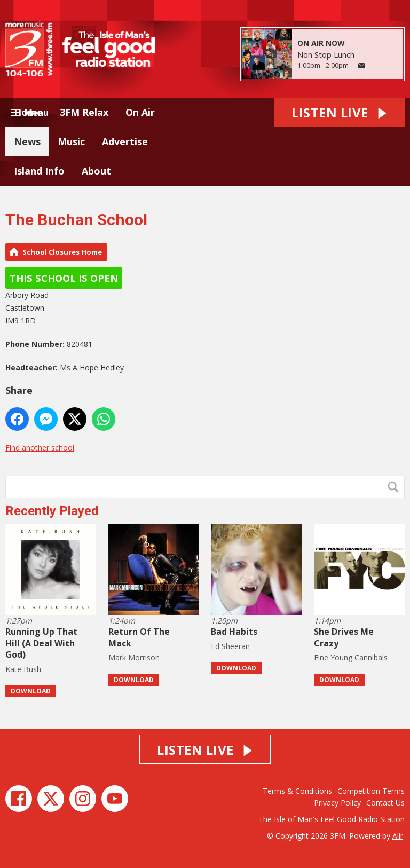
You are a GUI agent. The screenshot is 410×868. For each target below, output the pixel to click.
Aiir (398, 836)
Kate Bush (23, 669)
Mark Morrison (134, 657)
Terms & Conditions (297, 791)
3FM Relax (84, 112)
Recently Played (52, 511)
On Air (140, 112)
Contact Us (385, 803)
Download (31, 691)
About (96, 171)
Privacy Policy (337, 803)
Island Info (39, 171)
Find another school (40, 448)
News (27, 141)
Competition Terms (371, 791)
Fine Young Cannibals (351, 657)
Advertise (125, 141)
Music (71, 141)
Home (28, 112)
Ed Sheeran (230, 646)
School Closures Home (62, 252)
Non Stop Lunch (326, 54)
